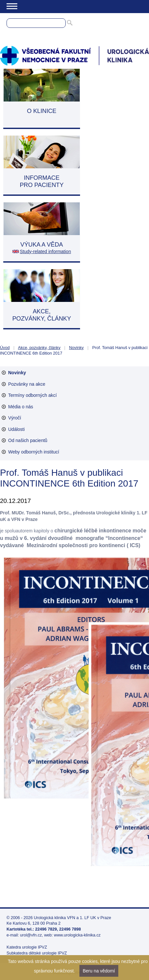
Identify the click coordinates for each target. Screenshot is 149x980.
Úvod (5, 348)
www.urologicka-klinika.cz (77, 935)
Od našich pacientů (28, 440)
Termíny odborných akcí (33, 395)
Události (17, 429)
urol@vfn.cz (31, 935)
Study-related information (45, 251)
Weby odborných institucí (34, 452)
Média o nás (21, 407)
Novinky (76, 348)
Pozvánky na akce (27, 384)
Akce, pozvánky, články (39, 348)
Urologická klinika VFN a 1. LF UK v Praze (73, 918)
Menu (12, 6)
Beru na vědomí (99, 971)
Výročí (15, 418)
